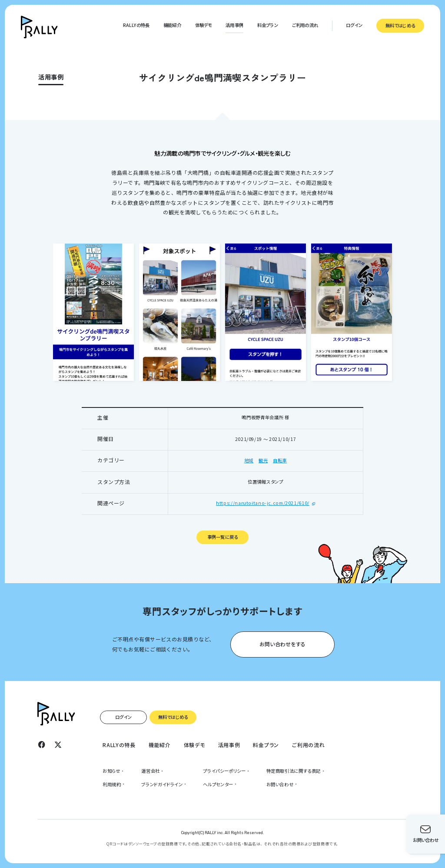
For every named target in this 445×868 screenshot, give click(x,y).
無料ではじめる (400, 25)
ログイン (354, 25)
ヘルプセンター (218, 784)
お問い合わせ (280, 784)
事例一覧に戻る (222, 537)
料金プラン (268, 25)
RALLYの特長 (136, 25)
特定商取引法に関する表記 (294, 771)
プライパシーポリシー (224, 771)
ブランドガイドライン (162, 784)
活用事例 (234, 25)
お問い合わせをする (282, 644)
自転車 (280, 460)
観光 (263, 460)
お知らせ (111, 771)
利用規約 (112, 784)
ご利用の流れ (305, 25)
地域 (249, 460)
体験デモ (204, 25)
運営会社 (151, 771)
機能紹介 (172, 25)
